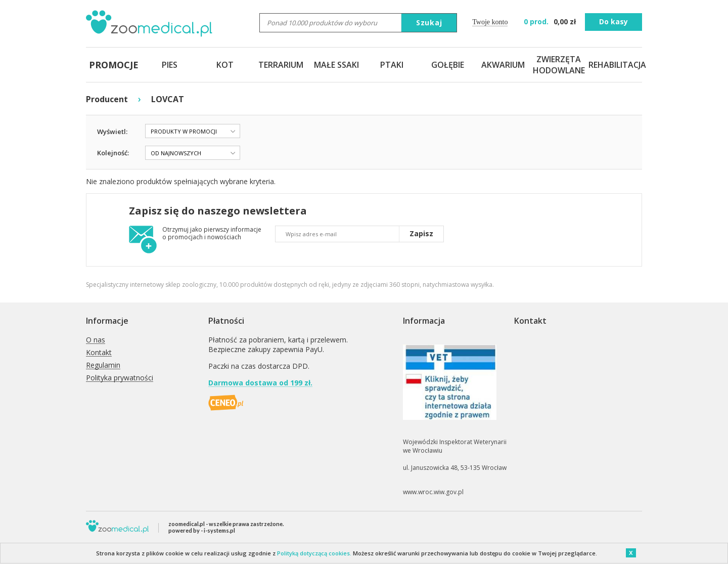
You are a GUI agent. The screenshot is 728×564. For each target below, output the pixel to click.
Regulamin (103, 365)
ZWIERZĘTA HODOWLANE (559, 65)
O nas (96, 340)
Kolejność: (113, 153)
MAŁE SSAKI (336, 65)
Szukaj (429, 23)
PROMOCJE (114, 65)
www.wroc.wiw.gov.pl (433, 492)
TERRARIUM (281, 65)
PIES (170, 65)
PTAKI (392, 65)
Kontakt (99, 353)
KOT (225, 65)
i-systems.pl (219, 530)
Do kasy (613, 21)
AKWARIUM (503, 65)
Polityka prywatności (120, 378)
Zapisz (421, 233)
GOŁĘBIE (448, 65)
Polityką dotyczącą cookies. (314, 553)
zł (551, 21)
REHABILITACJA (614, 65)
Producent (107, 99)
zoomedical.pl (187, 524)
